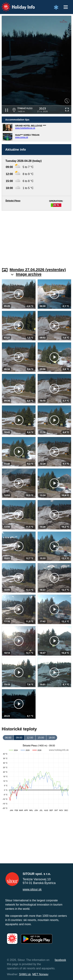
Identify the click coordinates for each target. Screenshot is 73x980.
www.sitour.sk (32, 889)
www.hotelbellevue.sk (25, 128)
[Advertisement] (36, 237)
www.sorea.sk (22, 137)
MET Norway (40, 974)
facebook (60, 960)
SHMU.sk (25, 974)
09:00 (19, 738)
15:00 (41, 738)
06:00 (8, 738)
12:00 (30, 738)
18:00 (52, 738)
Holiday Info (15, 4)
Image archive (29, 274)
